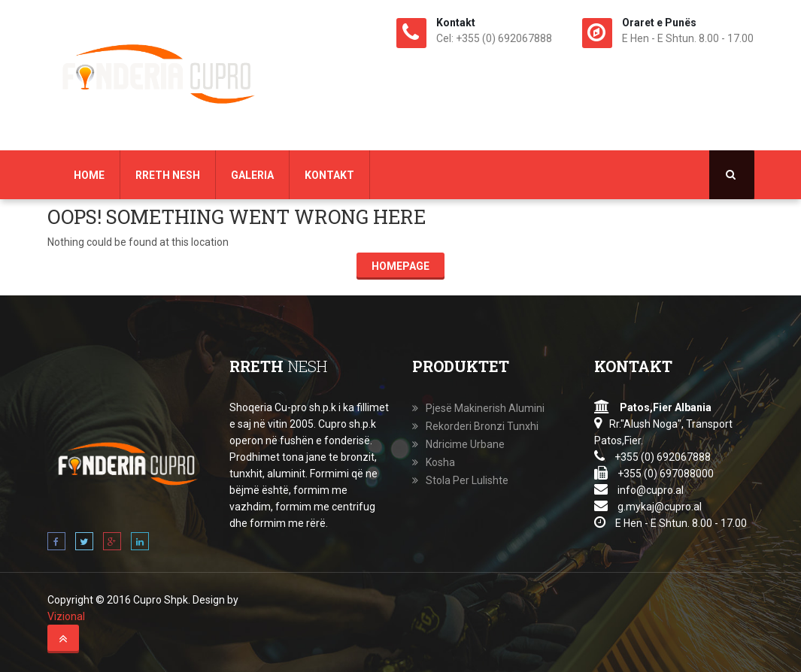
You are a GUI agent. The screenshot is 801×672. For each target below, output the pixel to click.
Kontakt (329, 175)
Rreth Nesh (168, 175)
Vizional (66, 616)
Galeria (252, 175)
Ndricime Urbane (465, 444)
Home (89, 175)
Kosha (440, 462)
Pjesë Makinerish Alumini (485, 408)
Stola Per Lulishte (467, 480)
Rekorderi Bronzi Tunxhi (482, 426)
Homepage (400, 266)
